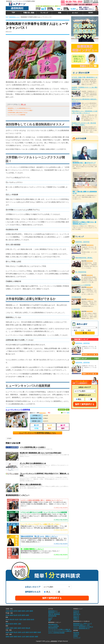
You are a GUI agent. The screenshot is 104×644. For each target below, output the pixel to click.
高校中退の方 (77, 614)
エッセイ (75, 13)
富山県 (15, 615)
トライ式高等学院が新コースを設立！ (33, 447)
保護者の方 (76, 618)
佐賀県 (11, 637)
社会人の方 (76, 616)
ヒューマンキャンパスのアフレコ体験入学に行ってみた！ (41, 524)
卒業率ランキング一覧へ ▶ (89, 374)
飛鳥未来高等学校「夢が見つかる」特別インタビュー (39, 536)
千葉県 (20, 619)
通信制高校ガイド (53, 611)
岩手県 (15, 611)
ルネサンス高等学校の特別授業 (56, 633)
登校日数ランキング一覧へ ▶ (90, 355)
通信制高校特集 (52, 616)
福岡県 (7, 637)
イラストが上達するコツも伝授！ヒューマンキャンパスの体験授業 (44, 512)
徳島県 (27, 632)
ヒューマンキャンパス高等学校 (18, 410)
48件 (68, 413)
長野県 (11, 615)
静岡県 (15, 624)
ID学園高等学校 (76, 297)
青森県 (11, 611)
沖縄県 (36, 637)
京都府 (15, 628)
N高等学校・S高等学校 (82, 242)
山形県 (27, 611)
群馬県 (28, 619)
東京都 (7, 619)
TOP (13, 13)
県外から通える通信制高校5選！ (31, 485)
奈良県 (23, 628)
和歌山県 (28, 628)
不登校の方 (76, 619)
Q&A (49, 620)
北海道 (7, 611)
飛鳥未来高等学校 (53, 628)
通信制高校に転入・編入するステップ (84, 163)
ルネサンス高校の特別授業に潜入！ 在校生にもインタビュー (42, 500)
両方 (89, 330)
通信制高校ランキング (54, 613)
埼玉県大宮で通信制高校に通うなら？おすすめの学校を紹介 (41, 453)
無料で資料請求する (85, 404)
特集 (60, 13)
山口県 (23, 632)
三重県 (19, 624)
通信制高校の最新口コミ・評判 (81, 625)
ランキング (44, 13)
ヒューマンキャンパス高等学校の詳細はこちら (38, 433)
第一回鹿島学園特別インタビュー (32, 549)
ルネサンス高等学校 (53, 626)
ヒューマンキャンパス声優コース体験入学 (59, 629)
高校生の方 (76, 613)
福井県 (23, 615)
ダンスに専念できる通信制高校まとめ (33, 463)
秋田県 (23, 611)
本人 (79, 399)
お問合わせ (76, 634)
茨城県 (24, 619)
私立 (75, 330)
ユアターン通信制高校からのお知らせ (83, 627)
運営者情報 (76, 633)
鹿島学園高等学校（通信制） (84, 258)
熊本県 (19, 637)
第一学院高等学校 (81, 272)
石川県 (19, 615)
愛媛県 (35, 632)
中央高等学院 (76, 309)
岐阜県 (11, 624)
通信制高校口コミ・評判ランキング (83, 623)
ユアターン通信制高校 (51, 641)
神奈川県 (12, 619)
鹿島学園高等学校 (53, 624)
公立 (82, 330)
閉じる (23, 104)
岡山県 (15, 632)
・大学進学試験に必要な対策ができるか (17, 113)
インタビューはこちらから (61, 508)
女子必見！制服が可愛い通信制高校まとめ (84, 77)
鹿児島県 (32, 637)
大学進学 (9, 438)
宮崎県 (27, 637)
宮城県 (19, 611)
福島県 (31, 611)
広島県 (19, 632)
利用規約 (76, 636)
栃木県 (32, 619)
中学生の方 (76, 611)
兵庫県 (11, 628)
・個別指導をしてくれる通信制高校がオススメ (19, 108)
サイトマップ (77, 638)
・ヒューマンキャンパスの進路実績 (16, 115)
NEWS (91, 13)
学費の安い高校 (29, 13)
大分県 (23, 637)
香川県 (31, 632)
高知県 (39, 632)
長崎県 (15, 637)
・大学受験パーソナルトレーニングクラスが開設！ (20, 110)
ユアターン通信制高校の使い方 (81, 628)
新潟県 (7, 615)
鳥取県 (7, 632)
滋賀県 (19, 628)
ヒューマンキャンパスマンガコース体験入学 (60, 631)
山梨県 (27, 615)
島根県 (11, 632)
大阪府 (7, 628)
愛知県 (7, 624)
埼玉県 (17, 619)
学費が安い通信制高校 (54, 614)
